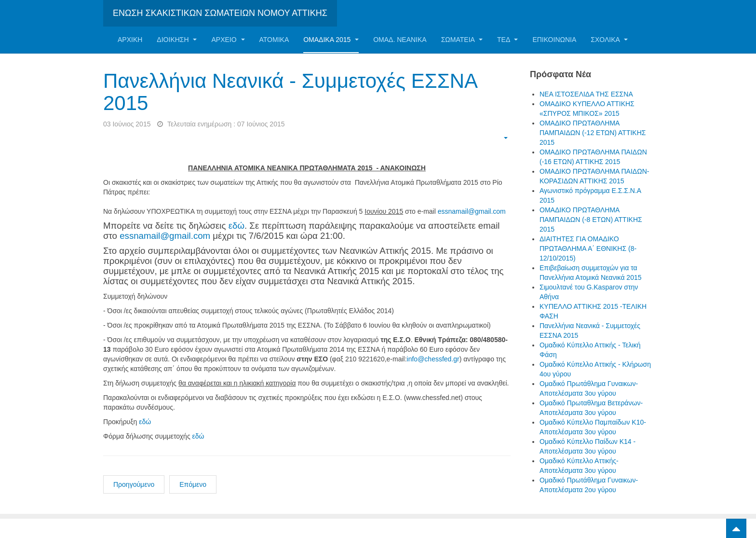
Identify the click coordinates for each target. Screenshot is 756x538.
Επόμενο (193, 484)
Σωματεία (462, 40)
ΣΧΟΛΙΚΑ (609, 40)
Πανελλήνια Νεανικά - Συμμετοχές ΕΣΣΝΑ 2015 (290, 92)
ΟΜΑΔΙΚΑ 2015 (331, 40)
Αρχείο (228, 40)
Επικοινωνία (554, 40)
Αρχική (130, 40)
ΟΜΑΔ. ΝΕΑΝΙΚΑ (400, 40)
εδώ (236, 226)
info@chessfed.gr (433, 359)
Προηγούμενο (134, 484)
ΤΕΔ (507, 40)
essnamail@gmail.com (472, 211)
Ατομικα (274, 40)
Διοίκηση (177, 40)
